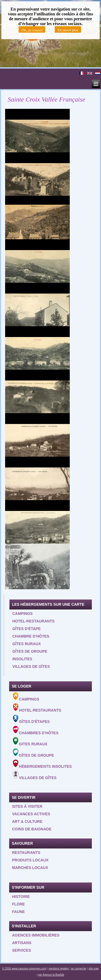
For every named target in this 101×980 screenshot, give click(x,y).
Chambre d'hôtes (31, 636)
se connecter (79, 969)
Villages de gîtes (31, 666)
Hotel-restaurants (34, 621)
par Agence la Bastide (51, 975)
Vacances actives (31, 814)
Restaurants (26, 853)
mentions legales (59, 969)
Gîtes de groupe (30, 651)
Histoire (21, 897)
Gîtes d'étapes (31, 719)
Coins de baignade (32, 829)
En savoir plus (68, 30)
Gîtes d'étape (27, 629)
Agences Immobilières (36, 935)
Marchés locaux (30, 868)
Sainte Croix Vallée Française (47, 99)
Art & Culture (27, 821)
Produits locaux (30, 860)
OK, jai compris (32, 30)
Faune (18, 912)
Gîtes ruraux (27, 644)
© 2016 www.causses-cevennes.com (24, 969)
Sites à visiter (27, 806)
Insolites (22, 659)
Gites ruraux (30, 742)
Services (22, 950)
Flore (18, 904)
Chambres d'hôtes (36, 730)
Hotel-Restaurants (37, 708)
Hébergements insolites (42, 764)
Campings (22, 614)
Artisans (22, 943)
